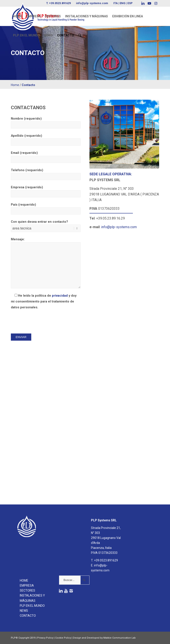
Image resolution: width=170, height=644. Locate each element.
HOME (24, 581)
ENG (123, 3)
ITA (116, 3)
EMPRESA (27, 585)
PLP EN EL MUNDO (32, 606)
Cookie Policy (63, 638)
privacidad (60, 296)
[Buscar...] (74, 580)
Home (15, 85)
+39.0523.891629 (106, 560)
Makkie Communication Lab (120, 638)
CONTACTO (28, 616)
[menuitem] (17, 16)
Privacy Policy (45, 638)
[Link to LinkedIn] (143, 3)
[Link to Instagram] (156, 3)
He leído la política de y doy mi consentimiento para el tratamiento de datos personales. (44, 301)
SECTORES (27, 590)
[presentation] (44, 322)
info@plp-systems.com (92, 3)
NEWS (24, 611)
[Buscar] (80, 35)
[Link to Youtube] (149, 3)
